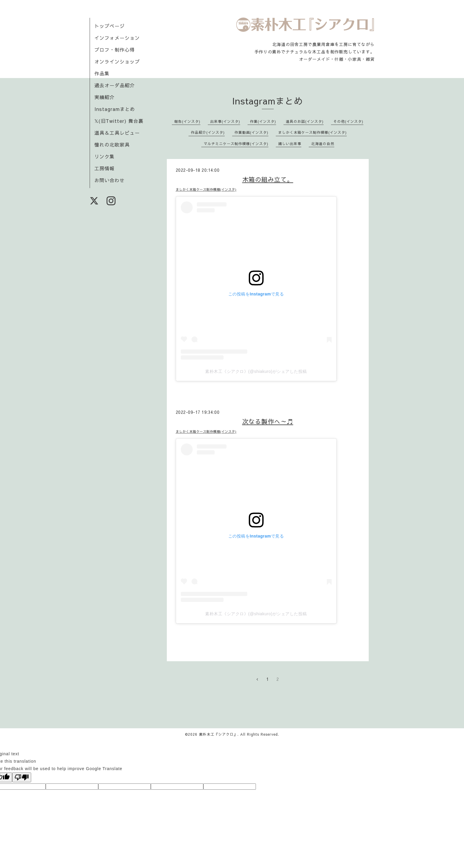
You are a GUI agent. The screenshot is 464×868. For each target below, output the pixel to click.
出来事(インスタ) (225, 121)
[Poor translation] (22, 777)
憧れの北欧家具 (112, 144)
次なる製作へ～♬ (268, 421)
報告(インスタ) (187, 121)
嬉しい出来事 (290, 144)
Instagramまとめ (115, 109)
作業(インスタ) (263, 121)
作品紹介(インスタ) (208, 132)
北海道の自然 (323, 144)
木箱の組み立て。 (268, 179)
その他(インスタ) (348, 121)
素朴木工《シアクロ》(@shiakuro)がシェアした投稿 (256, 371)
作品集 (102, 73)
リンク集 (104, 156)
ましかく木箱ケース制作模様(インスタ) (312, 132)
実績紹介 (104, 97)
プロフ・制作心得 (115, 50)
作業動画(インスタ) (251, 132)
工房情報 (104, 168)
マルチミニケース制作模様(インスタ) (236, 144)
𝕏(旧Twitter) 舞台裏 (119, 121)
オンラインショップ (117, 61)
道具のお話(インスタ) (305, 121)
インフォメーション (117, 38)
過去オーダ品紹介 (115, 85)
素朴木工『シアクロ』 (218, 734)
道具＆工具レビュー (117, 133)
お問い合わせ (110, 180)
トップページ (110, 26)
